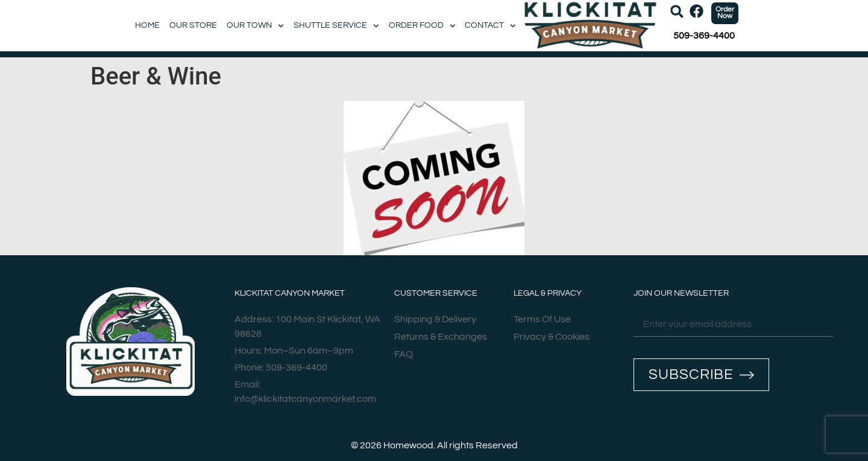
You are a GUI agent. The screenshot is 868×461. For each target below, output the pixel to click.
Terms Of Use (542, 319)
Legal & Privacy (548, 293)
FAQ (404, 354)
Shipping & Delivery (435, 319)
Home (147, 25)
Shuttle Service (336, 26)
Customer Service (436, 293)
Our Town (255, 26)
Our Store (193, 25)
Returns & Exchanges (441, 337)
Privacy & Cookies (552, 337)
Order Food (422, 26)
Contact (490, 26)
